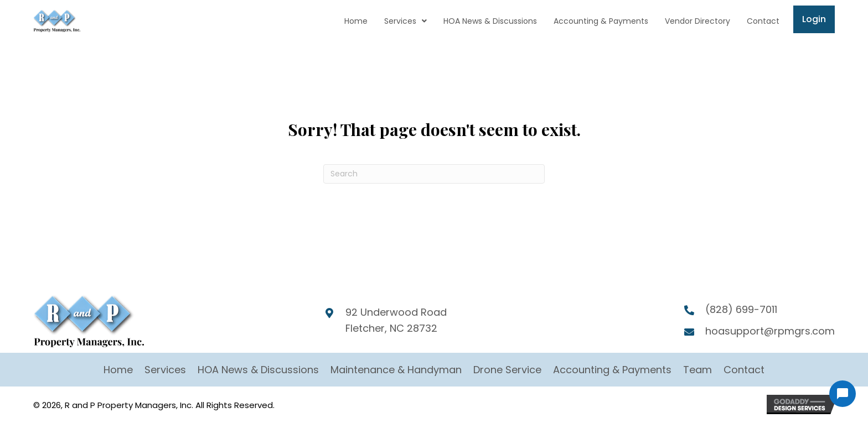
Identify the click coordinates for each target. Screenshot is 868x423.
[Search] (434, 174)
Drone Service (507, 370)
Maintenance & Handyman (396, 370)
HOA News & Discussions (258, 370)
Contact (744, 370)
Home (118, 370)
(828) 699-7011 (741, 309)
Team (697, 370)
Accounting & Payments (612, 370)
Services (165, 370)
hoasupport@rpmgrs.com (770, 331)
